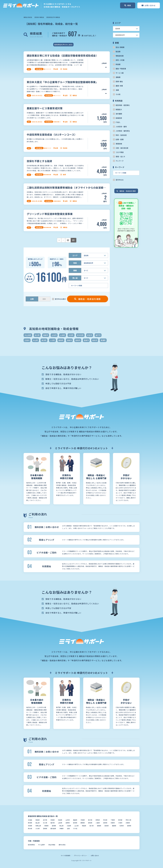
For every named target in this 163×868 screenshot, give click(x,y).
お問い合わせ (95, 856)
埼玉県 (105, 820)
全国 (68, 828)
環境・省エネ (120, 157)
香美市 (86, 340)
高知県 (107, 826)
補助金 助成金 (28, 17)
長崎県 (129, 826)
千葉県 (113, 820)
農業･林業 (119, 86)
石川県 (45, 823)
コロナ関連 (120, 152)
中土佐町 (28, 335)
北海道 (30, 820)
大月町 (71, 335)
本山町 (36, 340)
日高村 (27, 340)
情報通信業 (120, 56)
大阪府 (120, 823)
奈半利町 (80, 335)
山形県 (68, 820)
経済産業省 (31, 845)
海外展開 (119, 114)
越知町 (61, 340)
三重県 (98, 823)
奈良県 (30, 826)
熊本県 (30, 828)
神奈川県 (128, 820)
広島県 (69, 826)
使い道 (75, 278)
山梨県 (60, 823)
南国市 (46, 335)
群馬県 (98, 820)
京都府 (113, 823)
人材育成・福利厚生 (123, 131)
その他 (118, 94)
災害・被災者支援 (122, 148)
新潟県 (30, 823)
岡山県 (61, 826)
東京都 (120, 820)
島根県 (54, 826)
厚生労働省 (52, 845)
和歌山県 (38, 826)
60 (68, 240)
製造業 (118, 52)
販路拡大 (119, 109)
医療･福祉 (119, 81)
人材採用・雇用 (121, 127)
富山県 (38, 823)
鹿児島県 (53, 828)
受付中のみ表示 (60, 299)
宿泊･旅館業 (120, 47)
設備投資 (119, 118)
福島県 (75, 820)
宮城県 (53, 820)
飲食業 (118, 64)
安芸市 (90, 335)
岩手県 (45, 820)
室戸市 (98, 335)
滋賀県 (105, 823)
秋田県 (60, 820)
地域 (75, 263)
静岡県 (83, 823)
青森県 (38, 820)
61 (74, 240)
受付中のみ (120, 180)
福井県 (53, 823)
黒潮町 (103, 340)
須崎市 (69, 340)
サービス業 (120, 73)
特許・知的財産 (121, 135)
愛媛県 (99, 826)
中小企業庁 (42, 845)
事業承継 (119, 144)
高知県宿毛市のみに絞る (63, 45)
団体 (44, 299)
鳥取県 (46, 826)
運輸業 (118, 77)
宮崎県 (45, 828)
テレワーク (120, 161)
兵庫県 (128, 823)
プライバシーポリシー (81, 856)
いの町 (52, 340)
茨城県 (83, 820)
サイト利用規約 (66, 856)
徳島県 (84, 826)
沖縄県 (61, 828)
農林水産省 (62, 845)
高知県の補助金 (39, 17)
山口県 (76, 826)
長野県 (68, 823)
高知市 (95, 340)
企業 (32, 299)
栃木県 (90, 820)
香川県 (92, 826)
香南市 (78, 340)
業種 (75, 270)
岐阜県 (75, 823)
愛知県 (90, 823)
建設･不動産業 (121, 69)
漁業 (117, 90)
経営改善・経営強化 (123, 105)
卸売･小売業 (120, 60)
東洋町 (44, 340)
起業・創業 (120, 139)
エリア (75, 255)
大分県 (38, 828)
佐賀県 (122, 826)
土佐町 (63, 335)
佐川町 (37, 335)
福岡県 (114, 826)
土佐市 (54, 335)
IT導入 (118, 122)
